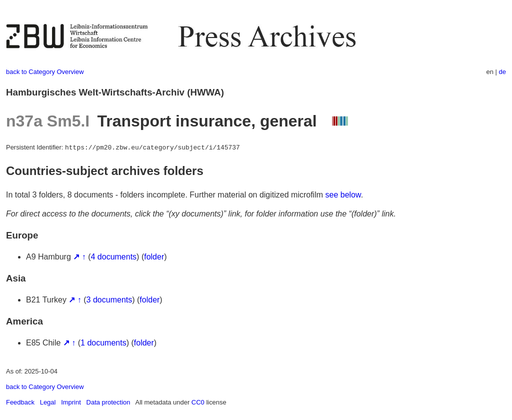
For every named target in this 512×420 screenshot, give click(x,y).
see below (343, 195)
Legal (48, 402)
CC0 (198, 402)
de (502, 72)
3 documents (109, 300)
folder (154, 257)
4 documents (114, 257)
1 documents (103, 343)
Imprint (71, 402)
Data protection (108, 402)
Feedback (20, 402)
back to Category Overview (45, 72)
